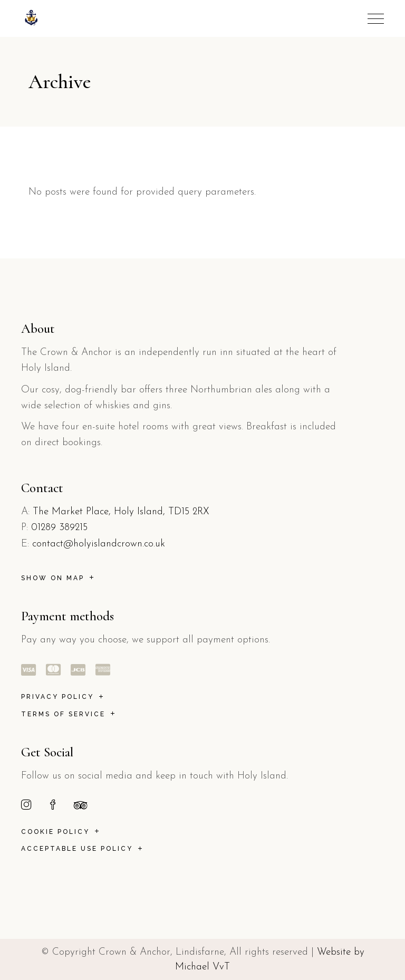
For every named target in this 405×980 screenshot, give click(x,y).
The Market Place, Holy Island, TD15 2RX (121, 512)
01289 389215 (59, 528)
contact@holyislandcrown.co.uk (99, 544)
